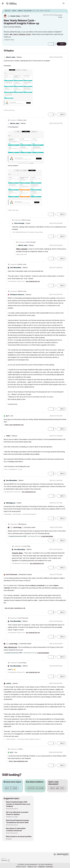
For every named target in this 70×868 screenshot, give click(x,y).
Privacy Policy (21, 867)
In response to (18, 120)
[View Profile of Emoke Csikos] (15, 16)
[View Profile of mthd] (8, 436)
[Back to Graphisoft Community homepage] (12, 3)
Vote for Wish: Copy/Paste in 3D (15, 608)
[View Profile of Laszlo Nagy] (17, 527)
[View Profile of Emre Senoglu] (19, 223)
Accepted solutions (36, 788)
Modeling (9, 839)
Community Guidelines (45, 867)
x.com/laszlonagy (47, 536)
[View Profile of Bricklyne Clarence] (17, 295)
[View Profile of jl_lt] (7, 416)
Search (58, 3)
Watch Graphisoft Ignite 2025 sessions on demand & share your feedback (18, 804)
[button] (50, 44)
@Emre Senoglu (22, 249)
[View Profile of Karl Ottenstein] (12, 574)
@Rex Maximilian (11, 647)
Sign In (67, 3)
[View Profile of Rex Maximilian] (16, 268)
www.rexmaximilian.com (33, 281)
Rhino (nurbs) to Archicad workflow (19, 836)
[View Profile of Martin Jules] (11, 57)
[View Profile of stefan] (9, 683)
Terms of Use (32, 867)
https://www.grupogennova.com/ (14, 425)
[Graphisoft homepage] (61, 855)
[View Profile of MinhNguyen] (11, 503)
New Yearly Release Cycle (20, 34)
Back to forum (11, 788)
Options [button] (65, 11)
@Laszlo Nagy (18, 553)
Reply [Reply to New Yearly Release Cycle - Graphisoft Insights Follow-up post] (63, 44)
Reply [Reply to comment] (63, 114)
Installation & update (12, 817)
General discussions (12, 809)
